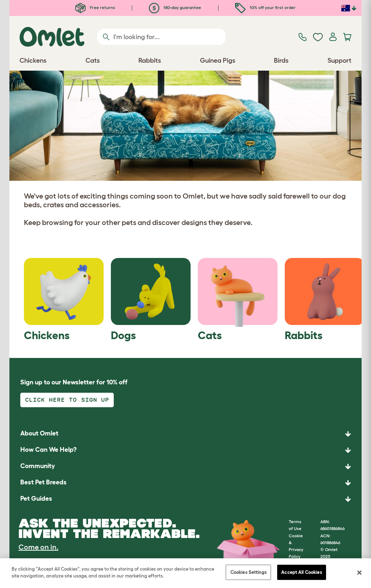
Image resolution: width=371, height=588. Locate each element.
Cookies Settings (249, 572)
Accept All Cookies (301, 572)
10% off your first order (265, 7)
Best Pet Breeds (43, 482)
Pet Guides (36, 499)
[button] (185, 499)
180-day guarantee (175, 7)
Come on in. (38, 547)
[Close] (359, 572)
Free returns (95, 7)
